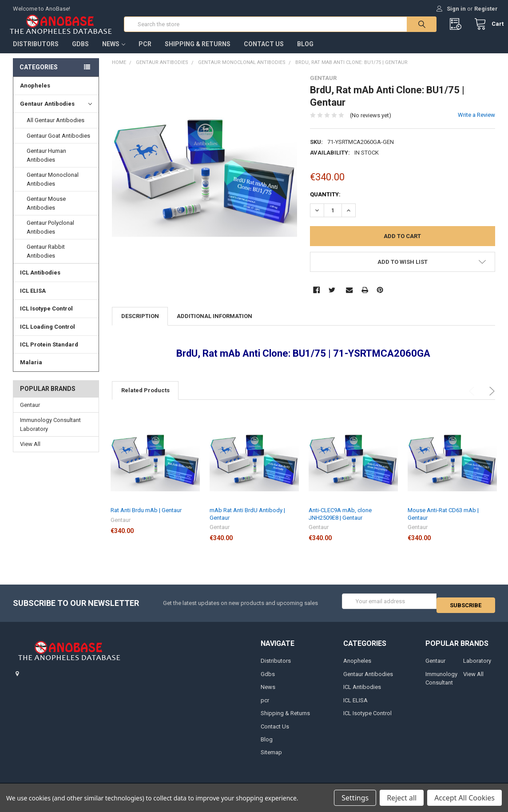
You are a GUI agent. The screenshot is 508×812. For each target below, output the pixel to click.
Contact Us (264, 53)
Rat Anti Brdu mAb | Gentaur (146, 519)
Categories (39, 76)
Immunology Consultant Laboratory (50, 433)
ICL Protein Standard (49, 353)
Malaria (31, 371)
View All (30, 453)
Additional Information (214, 325)
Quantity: (325, 203)
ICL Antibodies (40, 281)
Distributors (36, 53)
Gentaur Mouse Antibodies (46, 212)
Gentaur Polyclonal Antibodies (50, 236)
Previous (473, 400)
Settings (355, 798)
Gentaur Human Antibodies (46, 164)
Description (140, 325)
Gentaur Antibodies (56, 113)
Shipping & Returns (198, 53)
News (114, 53)
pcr (145, 53)
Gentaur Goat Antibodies (58, 145)
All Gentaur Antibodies (56, 129)
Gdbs (80, 53)
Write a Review (476, 124)
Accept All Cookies (464, 798)
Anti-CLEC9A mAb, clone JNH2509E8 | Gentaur (340, 523)
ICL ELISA (33, 300)
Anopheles (35, 94)
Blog (305, 53)
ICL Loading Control (48, 335)
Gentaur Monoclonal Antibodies (53, 188)
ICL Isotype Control (46, 317)
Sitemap (271, 757)
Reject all (402, 798)
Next (490, 400)
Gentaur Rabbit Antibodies (46, 260)
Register (486, 9)
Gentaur (30, 414)
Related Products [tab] (145, 399)
